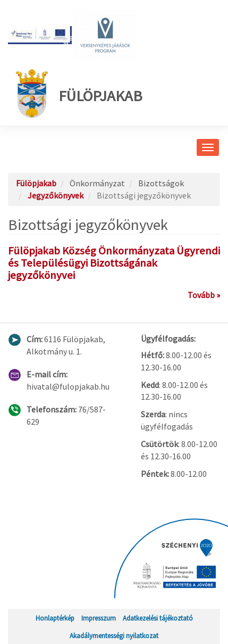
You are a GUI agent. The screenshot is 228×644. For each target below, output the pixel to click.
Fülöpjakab (79, 93)
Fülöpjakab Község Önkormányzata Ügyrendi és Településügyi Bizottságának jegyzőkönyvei (114, 263)
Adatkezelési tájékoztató (158, 618)
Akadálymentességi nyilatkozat (114, 635)
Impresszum (99, 618)
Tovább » (204, 295)
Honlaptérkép (55, 618)
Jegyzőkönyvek (56, 195)
